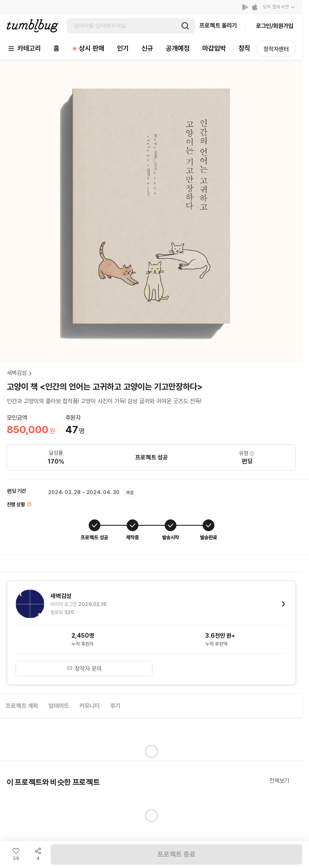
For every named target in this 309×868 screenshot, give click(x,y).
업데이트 (59, 706)
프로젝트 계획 (22, 706)
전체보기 (279, 781)
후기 (115, 706)
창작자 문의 (84, 669)
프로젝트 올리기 (218, 25)
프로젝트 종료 (176, 854)
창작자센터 (276, 49)
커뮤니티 (89, 706)
